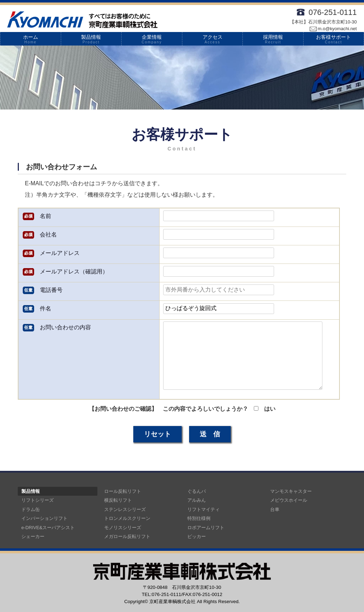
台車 (275, 509)
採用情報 (273, 39)
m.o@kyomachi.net (333, 29)
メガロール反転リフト (127, 536)
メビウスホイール (289, 500)
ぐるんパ (197, 491)
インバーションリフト (44, 518)
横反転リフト (118, 500)
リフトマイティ (204, 509)
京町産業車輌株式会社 (172, 602)
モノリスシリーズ (123, 528)
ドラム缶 (31, 509)
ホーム (31, 39)
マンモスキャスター (291, 491)
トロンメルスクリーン (127, 518)
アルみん (197, 500)
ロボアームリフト (206, 528)
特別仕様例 (199, 518)
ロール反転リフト (123, 491)
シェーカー (33, 536)
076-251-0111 (333, 12)
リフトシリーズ (38, 500)
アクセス (213, 39)
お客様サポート (334, 39)
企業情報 (152, 39)
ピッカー (197, 536)
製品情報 (91, 39)
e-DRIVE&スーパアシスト (48, 528)
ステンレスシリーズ (125, 509)
